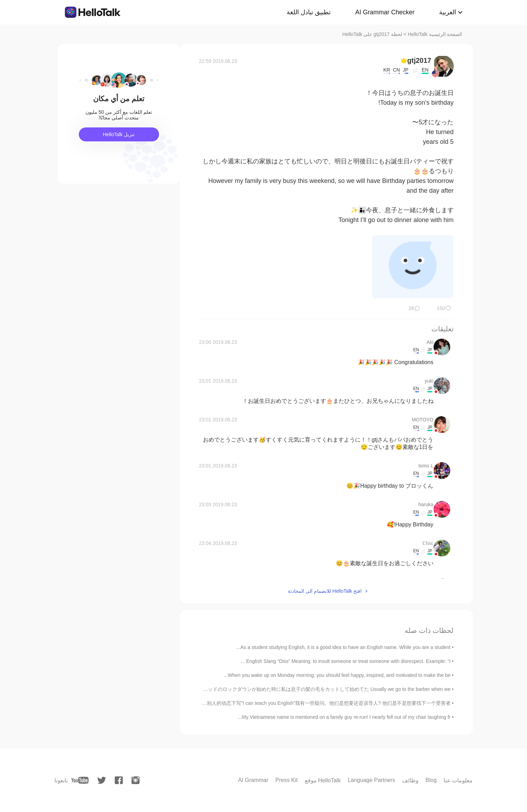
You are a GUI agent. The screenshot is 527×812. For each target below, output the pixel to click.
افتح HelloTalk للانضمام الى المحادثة (325, 591)
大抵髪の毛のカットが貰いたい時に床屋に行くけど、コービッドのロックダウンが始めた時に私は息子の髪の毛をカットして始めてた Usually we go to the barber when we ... (261, 689)
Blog (431, 780)
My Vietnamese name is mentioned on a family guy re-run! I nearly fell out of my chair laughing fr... (344, 717)
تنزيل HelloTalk (119, 134)
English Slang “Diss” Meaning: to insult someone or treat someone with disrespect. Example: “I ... (346, 661)
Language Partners (371, 780)
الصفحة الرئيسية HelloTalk (435, 34)
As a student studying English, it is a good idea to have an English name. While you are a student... (344, 647)
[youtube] (80, 780)
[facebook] (119, 780)
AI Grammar (253, 780)
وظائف (410, 780)
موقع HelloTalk (323, 780)
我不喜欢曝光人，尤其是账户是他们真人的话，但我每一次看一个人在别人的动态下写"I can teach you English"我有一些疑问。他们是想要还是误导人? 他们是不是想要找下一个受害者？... (249, 703)
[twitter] (102, 780)
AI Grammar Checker (385, 12)
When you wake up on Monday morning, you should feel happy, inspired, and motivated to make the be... (337, 675)
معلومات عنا (458, 780)
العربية (448, 12)
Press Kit (287, 780)
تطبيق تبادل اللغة (309, 12)
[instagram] (135, 780)
